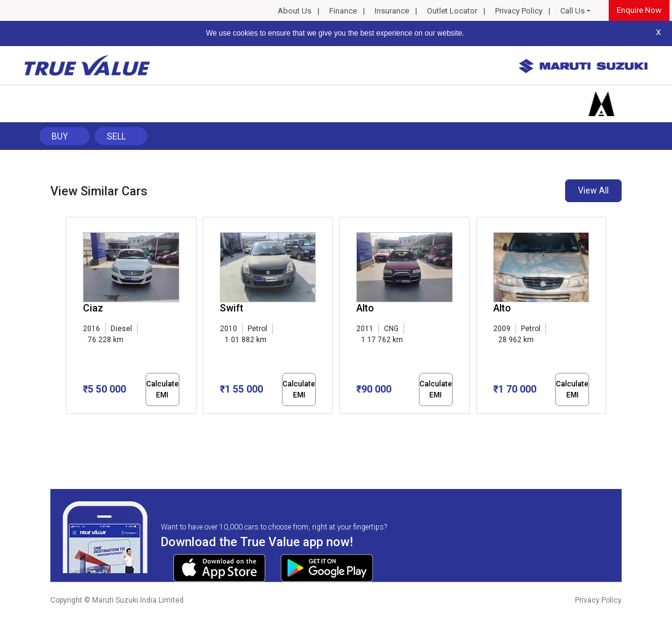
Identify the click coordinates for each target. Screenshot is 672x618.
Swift (232, 308)
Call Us (572, 11)
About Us (295, 11)
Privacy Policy (519, 11)
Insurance (392, 11)
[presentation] (72, 318)
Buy (60, 136)
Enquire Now (639, 10)
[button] (69, 424)
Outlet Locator (452, 11)
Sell (116, 136)
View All (593, 190)
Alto (365, 308)
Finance (343, 11)
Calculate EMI (162, 389)
